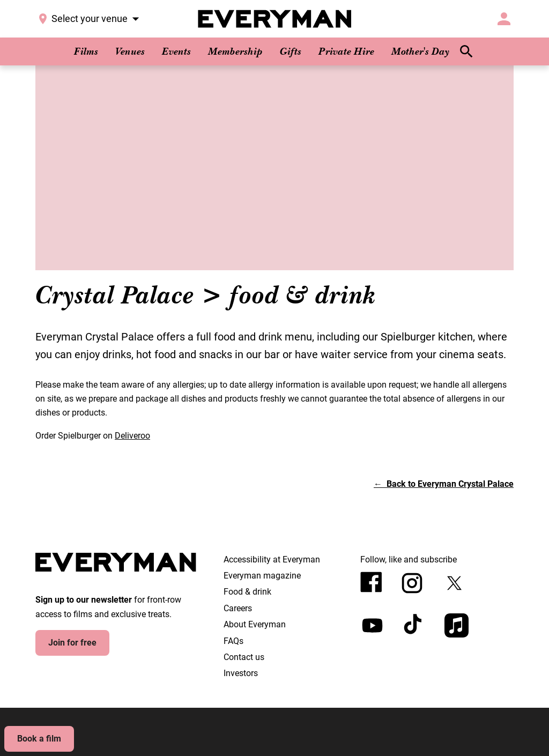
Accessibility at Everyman (272, 559)
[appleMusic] (457, 625)
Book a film (39, 739)
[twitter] (454, 583)
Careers (238, 608)
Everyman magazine (262, 576)
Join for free (72, 643)
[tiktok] (414, 625)
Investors (241, 673)
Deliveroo (132, 436)
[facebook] (371, 582)
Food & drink (247, 592)
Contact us (244, 657)
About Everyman (255, 624)
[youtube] (372, 625)
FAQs (233, 641)
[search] (466, 51)
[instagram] (412, 583)
